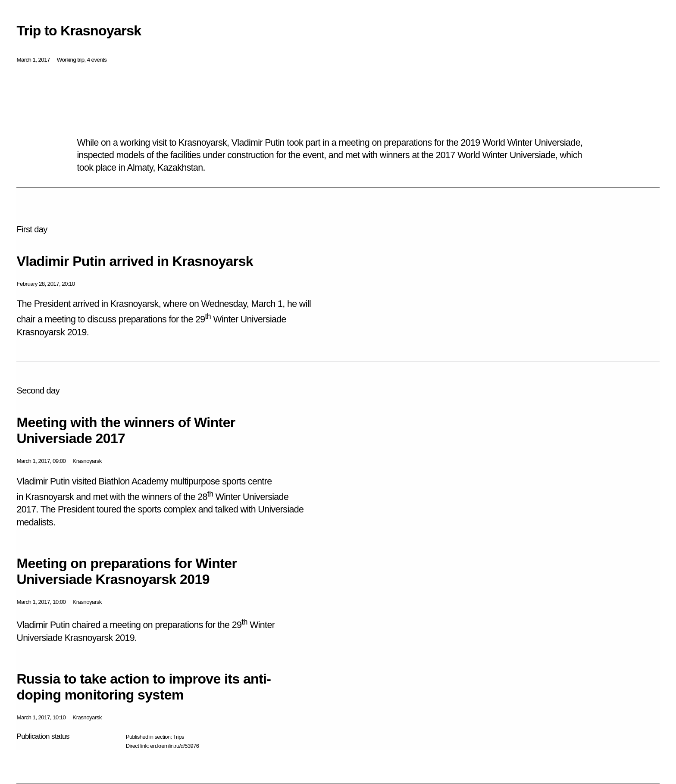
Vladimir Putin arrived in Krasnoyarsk (135, 261)
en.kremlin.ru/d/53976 (174, 746)
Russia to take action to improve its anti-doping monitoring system (144, 687)
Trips (178, 737)
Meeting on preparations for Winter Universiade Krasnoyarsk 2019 (127, 571)
